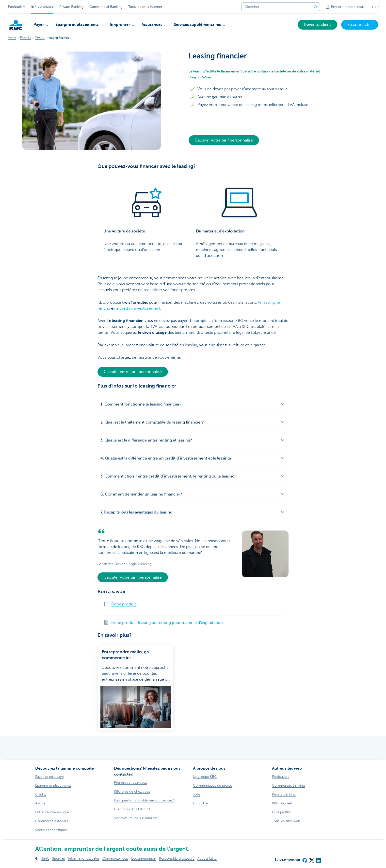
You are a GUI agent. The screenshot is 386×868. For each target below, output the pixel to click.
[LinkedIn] (318, 859)
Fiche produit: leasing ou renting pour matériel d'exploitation (167, 623)
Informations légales (84, 859)
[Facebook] (305, 859)
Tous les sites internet (145, 7)
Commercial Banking (106, 7)
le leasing (266, 302)
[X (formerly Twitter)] (311, 859)
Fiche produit (124, 604)
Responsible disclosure (177, 859)
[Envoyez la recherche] (316, 7)
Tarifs (45, 859)
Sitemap (59, 859)
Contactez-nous (115, 859)
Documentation (144, 859)
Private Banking (71, 7)
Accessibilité (207, 859)
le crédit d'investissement (138, 308)
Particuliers (17, 7)
